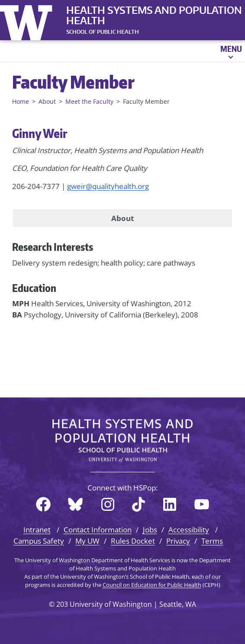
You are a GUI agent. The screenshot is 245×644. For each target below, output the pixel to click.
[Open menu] (230, 51)
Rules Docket (133, 541)
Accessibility (189, 530)
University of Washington (28, 21)
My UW (87, 541)
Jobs (150, 530)
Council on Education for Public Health (152, 585)
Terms (212, 541)
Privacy (178, 541)
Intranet (37, 530)
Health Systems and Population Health (154, 15)
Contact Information (98, 530)
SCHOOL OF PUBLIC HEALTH (103, 32)
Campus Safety (39, 541)
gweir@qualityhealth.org (108, 186)
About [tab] (122, 218)
